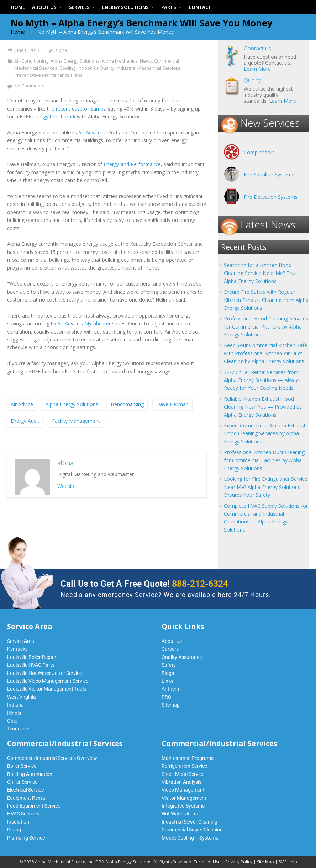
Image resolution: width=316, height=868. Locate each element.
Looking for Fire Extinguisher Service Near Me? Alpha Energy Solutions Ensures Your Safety (266, 487)
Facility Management (76, 421)
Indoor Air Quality (96, 68)
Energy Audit (25, 421)
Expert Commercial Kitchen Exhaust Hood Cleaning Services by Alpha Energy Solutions (265, 433)
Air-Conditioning (31, 61)
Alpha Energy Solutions (75, 61)
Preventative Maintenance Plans (48, 75)
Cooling (67, 68)
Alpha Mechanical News (127, 61)
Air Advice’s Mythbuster (84, 323)
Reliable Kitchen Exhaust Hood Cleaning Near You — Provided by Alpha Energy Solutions (263, 407)
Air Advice (89, 132)
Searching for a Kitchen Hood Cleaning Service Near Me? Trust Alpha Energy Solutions (261, 273)
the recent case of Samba (77, 109)
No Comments (29, 86)
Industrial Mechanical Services (148, 68)
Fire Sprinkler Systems (269, 174)
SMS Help (288, 862)
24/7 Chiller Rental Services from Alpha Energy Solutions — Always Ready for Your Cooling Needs (262, 380)
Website (67, 486)
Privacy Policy (239, 862)
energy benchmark (54, 116)
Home (18, 32)
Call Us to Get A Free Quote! (144, 584)
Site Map (265, 862)
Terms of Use (207, 862)
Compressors (259, 152)
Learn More (257, 69)
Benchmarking (127, 404)
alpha (61, 50)
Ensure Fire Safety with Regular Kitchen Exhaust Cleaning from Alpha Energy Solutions (266, 300)
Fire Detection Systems (271, 197)
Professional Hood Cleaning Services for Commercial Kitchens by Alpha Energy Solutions (266, 326)
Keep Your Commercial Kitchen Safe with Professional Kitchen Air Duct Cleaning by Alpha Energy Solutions (265, 353)
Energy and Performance (132, 164)
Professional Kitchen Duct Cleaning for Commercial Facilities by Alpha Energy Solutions (264, 460)
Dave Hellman (172, 404)
